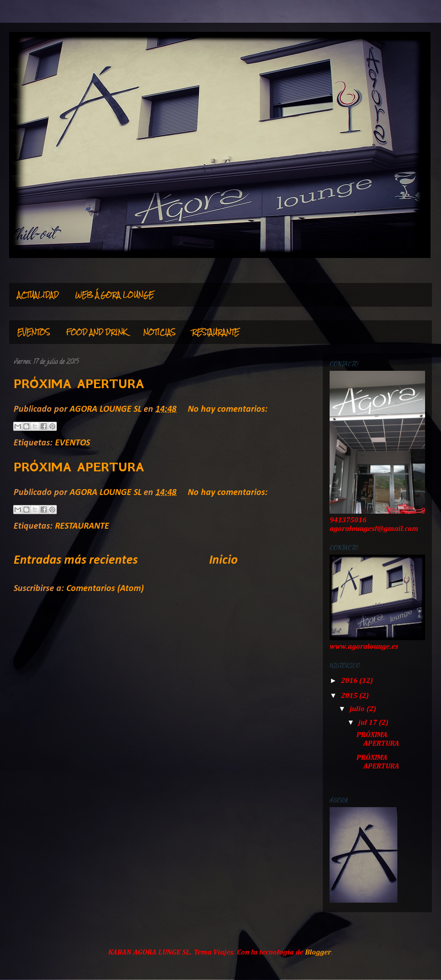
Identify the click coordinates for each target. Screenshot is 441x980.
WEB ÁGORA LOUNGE (114, 295)
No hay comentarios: (228, 409)
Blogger (318, 953)
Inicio (223, 561)
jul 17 (368, 723)
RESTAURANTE (215, 332)
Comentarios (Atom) (105, 589)
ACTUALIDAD (38, 295)
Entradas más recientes (76, 561)
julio (358, 709)
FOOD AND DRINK (97, 332)
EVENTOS (34, 332)
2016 (350, 681)
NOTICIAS (159, 332)
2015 (350, 696)
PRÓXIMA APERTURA (79, 384)
